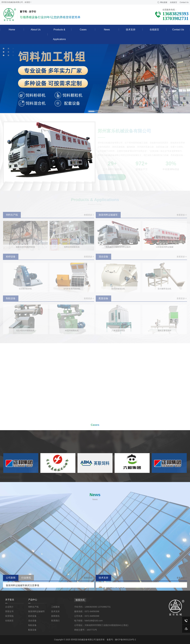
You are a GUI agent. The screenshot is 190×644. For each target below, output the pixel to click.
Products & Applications (59, 34)
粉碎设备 (32, 616)
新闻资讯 (55, 616)
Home (12, 30)
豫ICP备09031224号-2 (125, 640)
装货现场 (9, 616)
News (107, 30)
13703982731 (104, 607)
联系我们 (55, 621)
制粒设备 (32, 625)
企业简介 (9, 607)
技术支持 (131, 30)
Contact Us (178, 30)
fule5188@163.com (94, 621)
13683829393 (91, 607)
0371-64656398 (92, 611)
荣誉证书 (9, 611)
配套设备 (32, 630)
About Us (36, 30)
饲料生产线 (33, 607)
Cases (83, 30)
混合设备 (32, 621)
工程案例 (55, 607)
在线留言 (154, 30)
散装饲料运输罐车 (37, 611)
